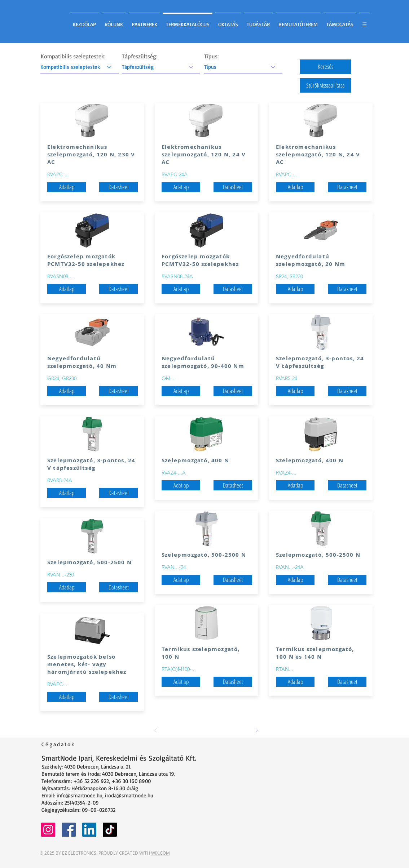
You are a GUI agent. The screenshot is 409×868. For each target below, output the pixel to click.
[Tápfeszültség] (161, 67)
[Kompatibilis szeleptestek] (80, 67)
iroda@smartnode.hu (129, 795)
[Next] (257, 730)
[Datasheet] (118, 187)
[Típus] (243, 67)
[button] (325, 67)
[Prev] (156, 730)
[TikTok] (110, 830)
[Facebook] (69, 830)
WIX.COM (160, 853)
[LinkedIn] (89, 830)
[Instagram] (48, 830)
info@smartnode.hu (80, 795)
